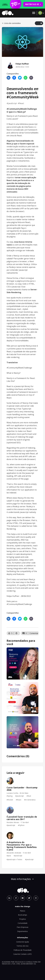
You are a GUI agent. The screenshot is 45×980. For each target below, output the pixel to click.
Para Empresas (23, 927)
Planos (23, 911)
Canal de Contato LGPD (22, 954)
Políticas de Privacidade (23, 950)
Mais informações (23, 879)
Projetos (23, 919)
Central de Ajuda (22, 942)
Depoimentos (22, 931)
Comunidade (23, 923)
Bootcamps (23, 915)
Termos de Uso (22, 946)
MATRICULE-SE (33, 4)
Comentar (34, 633)
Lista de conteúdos (11, 23)
